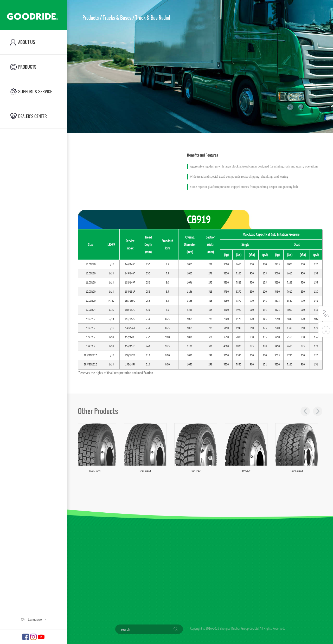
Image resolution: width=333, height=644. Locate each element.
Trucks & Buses (117, 18)
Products (91, 18)
